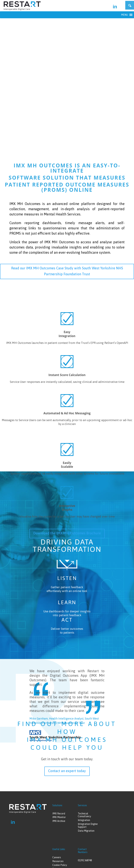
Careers (57, 857)
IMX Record (59, 814)
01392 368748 (85, 860)
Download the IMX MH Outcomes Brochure (67, 533)
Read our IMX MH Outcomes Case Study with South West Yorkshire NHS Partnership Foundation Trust (67, 271)
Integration (84, 820)
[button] (124, 15)
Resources (58, 861)
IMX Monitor (59, 817)
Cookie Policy (60, 865)
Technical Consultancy (84, 815)
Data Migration (86, 831)
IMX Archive (59, 821)
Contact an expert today (67, 771)
